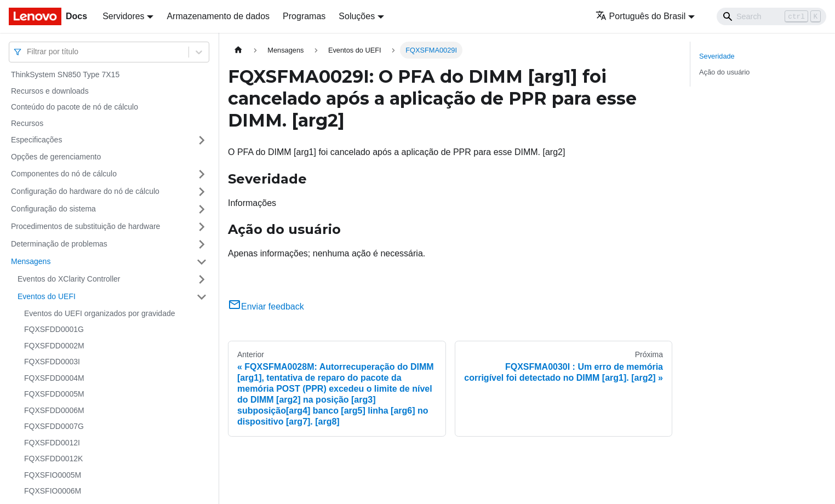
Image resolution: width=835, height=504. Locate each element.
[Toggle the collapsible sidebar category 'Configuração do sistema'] (202, 209)
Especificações (36, 140)
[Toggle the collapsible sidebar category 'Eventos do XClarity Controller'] (202, 279)
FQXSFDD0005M (54, 394)
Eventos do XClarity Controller (69, 279)
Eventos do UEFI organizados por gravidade (100, 313)
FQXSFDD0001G (54, 329)
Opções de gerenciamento (56, 157)
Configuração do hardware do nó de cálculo (85, 191)
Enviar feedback (266, 307)
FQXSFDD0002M (54, 346)
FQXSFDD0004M (54, 378)
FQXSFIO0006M (53, 491)
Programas (304, 16)
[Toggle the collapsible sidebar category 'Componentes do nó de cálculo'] (202, 174)
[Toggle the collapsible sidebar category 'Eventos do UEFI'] (202, 297)
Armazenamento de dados (218, 16)
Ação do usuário (724, 72)
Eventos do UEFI (47, 296)
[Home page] (238, 50)
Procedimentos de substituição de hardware (85, 226)
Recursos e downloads (50, 91)
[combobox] (28, 52)
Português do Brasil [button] (641, 16)
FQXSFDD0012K (53, 459)
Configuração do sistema (53, 209)
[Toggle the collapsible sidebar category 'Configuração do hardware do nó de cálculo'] (202, 192)
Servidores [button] (123, 16)
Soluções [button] (357, 16)
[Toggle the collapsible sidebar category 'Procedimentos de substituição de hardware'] (202, 227)
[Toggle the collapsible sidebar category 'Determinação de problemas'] (202, 244)
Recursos (27, 123)
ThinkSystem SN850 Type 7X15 (65, 75)
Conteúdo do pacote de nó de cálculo (75, 107)
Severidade (717, 56)
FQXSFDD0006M (54, 410)
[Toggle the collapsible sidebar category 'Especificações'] (202, 140)
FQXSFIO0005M (53, 475)
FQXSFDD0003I (52, 362)
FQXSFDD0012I (52, 443)
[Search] (771, 16)
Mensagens (31, 261)
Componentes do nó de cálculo (64, 174)
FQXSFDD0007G (54, 426)
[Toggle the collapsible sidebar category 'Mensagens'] (202, 262)
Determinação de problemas (59, 244)
